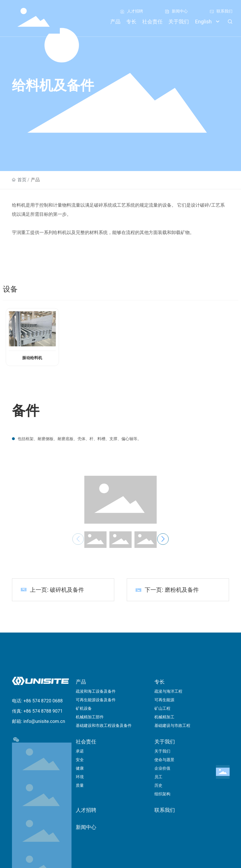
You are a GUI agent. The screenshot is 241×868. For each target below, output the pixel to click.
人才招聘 (135, 11)
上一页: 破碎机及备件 (57, 590)
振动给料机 (32, 358)
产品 (35, 180)
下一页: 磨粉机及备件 (172, 590)
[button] (163, 539)
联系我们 (224, 11)
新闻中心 (180, 11)
